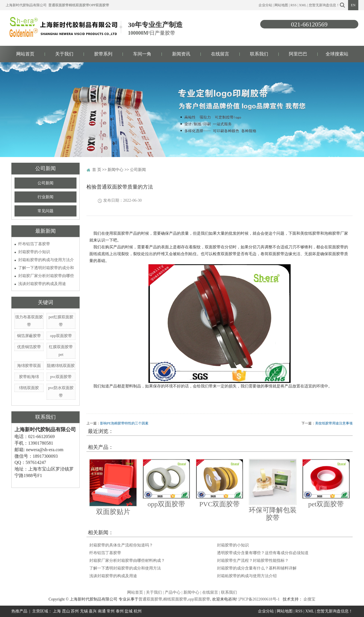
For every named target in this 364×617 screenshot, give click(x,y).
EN (353, 5)
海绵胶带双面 (29, 366)
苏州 (75, 611)
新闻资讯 (181, 54)
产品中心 (173, 592)
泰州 (120, 611)
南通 (102, 611)
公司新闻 (45, 183)
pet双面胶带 (326, 504)
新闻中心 (115, 170)
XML (303, 5)
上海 (57, 611)
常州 (111, 611)
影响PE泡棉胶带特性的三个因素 (124, 423)
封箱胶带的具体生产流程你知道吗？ (121, 545)
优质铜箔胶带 (29, 347)
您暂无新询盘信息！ (324, 5)
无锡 (84, 611)
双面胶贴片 (113, 512)
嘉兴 (93, 611)
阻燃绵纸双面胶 (61, 366)
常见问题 (45, 211)
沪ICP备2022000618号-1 (259, 599)
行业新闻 (45, 197)
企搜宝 (309, 599)
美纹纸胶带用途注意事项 (334, 423)
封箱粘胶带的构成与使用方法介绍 (247, 576)
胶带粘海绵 (29, 377)
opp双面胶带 (99, 5)
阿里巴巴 (298, 54)
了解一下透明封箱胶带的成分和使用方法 (125, 568)
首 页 (97, 170)
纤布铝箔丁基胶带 (34, 244)
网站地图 (281, 5)
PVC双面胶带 (220, 504)
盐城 (129, 611)
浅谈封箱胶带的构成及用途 (42, 284)
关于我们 (64, 54)
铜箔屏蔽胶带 (29, 336)
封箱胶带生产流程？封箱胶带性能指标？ (253, 561)
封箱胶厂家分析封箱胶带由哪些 (46, 276)
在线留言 (220, 54)
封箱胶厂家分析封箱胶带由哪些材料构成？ (127, 561)
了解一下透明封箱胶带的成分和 (46, 268)
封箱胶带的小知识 (34, 252)
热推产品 (19, 611)
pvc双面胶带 (61, 377)
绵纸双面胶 (29, 388)
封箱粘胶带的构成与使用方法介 (46, 260)
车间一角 (142, 54)
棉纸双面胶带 (79, 5)
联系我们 (259, 54)
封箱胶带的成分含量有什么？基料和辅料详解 (257, 568)
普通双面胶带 (59, 5)
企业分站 (265, 5)
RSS (294, 5)
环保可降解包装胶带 (273, 514)
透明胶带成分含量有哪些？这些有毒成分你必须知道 (263, 553)
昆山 (66, 611)
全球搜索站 (337, 54)
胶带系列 (103, 54)
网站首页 (25, 54)
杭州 (138, 611)
